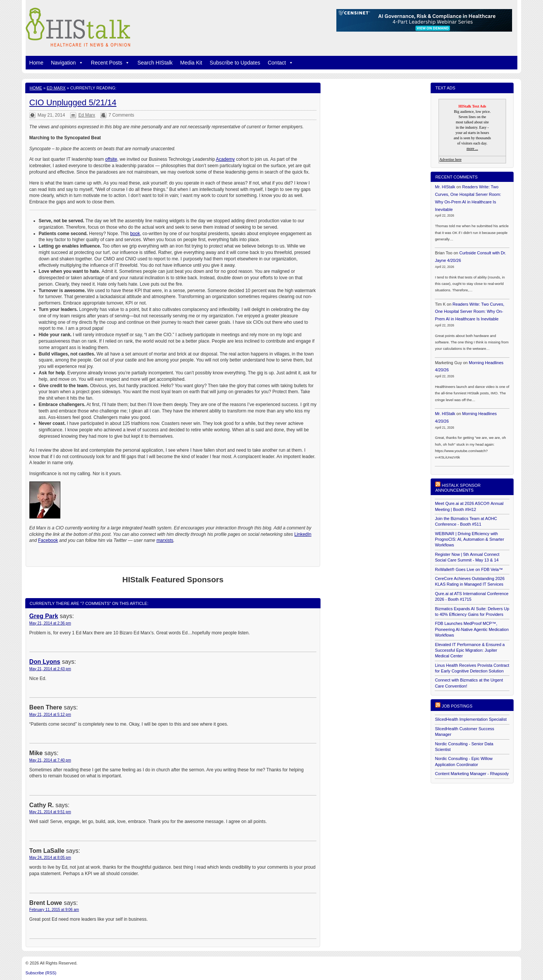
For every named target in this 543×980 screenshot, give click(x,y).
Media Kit (191, 63)
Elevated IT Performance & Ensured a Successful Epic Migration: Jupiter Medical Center (470, 650)
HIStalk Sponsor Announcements (458, 488)
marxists (165, 540)
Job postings (457, 706)
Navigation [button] (67, 63)
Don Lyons (45, 662)
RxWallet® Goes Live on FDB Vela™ (469, 569)
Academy (225, 159)
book (135, 234)
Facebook (48, 540)
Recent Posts (110, 63)
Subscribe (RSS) (41, 973)
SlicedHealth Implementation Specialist (471, 719)
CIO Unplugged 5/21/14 (73, 102)
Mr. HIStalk (445, 187)
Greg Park (44, 616)
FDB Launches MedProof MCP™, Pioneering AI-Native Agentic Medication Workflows (472, 629)
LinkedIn (303, 534)
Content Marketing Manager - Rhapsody (472, 774)
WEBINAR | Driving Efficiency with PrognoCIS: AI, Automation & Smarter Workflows (469, 539)
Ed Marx (56, 88)
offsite (111, 159)
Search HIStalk (155, 63)
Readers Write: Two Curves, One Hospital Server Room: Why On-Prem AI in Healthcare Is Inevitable (469, 312)
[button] (80, 63)
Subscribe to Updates (235, 63)
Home (36, 63)
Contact (281, 63)
